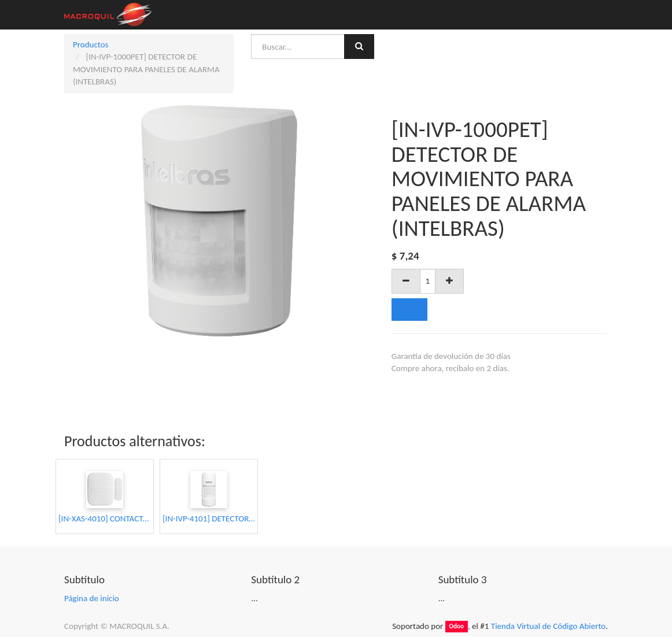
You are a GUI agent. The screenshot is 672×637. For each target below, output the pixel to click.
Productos (91, 45)
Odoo (456, 627)
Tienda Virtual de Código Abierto (548, 626)
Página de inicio (92, 598)
